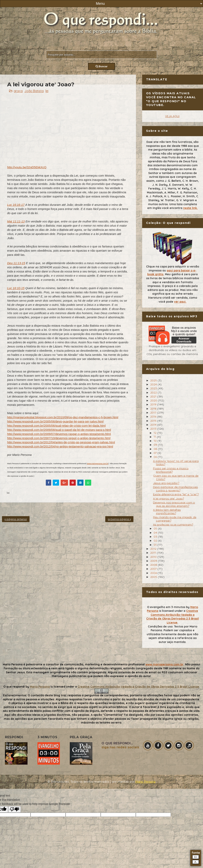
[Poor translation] (14, 809)
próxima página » (119, 519)
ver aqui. (180, 302)
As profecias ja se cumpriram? (173, 524)
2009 (154, 561)
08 (156, 449)
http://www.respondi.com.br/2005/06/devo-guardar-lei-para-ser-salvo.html (55, 421)
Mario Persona (40, 687)
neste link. (190, 208)
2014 (154, 425)
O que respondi (14, 687)
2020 (154, 400)
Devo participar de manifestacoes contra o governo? (175, 489)
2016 (154, 417)
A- (196, 862)
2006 (154, 573)
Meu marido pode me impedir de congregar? (175, 519)
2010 (154, 557)
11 (155, 437)
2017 (154, 413)
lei (47, 91)
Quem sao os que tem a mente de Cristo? (176, 477)
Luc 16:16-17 (16, 205)
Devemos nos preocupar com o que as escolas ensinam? (174, 504)
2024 (154, 384)
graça (18, 91)
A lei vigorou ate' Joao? (169, 498)
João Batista (34, 91)
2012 (154, 549)
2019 (154, 404)
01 (156, 545)
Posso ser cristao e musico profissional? (171, 470)
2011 (154, 553)
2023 (154, 388)
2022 (154, 393)
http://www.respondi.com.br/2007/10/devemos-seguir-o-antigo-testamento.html (59, 438)
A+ (196, 857)
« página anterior (16, 519)
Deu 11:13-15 (16, 263)
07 (156, 453)
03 (156, 537)
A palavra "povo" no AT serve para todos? (176, 463)
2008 (154, 565)
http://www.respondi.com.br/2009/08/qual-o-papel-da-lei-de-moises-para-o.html (59, 430)
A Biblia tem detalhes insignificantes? (167, 511)
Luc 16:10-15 (16, 288)
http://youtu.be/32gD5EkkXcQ (27, 167)
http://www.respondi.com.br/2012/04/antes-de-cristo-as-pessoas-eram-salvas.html (61, 442)
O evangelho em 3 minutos (166, 607)
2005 (154, 577)
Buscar (102, 66)
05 (156, 528)
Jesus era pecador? (166, 483)
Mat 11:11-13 (16, 221)
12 (155, 433)
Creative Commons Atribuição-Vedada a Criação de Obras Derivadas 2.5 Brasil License (173, 617)
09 (156, 445)
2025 (154, 380)
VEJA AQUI (172, 116)
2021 (154, 396)
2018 (154, 409)
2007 (154, 569)
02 (156, 541)
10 (156, 441)
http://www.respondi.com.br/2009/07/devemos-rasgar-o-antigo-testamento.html (59, 434)
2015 (154, 421)
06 (156, 457)
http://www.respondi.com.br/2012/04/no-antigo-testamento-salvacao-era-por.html (60, 446)
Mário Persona (145, 782)
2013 (154, 429)
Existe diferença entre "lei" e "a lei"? (176, 494)
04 (156, 533)
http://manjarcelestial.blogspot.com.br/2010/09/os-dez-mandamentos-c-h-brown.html (63, 417)
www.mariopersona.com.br (98, 464)
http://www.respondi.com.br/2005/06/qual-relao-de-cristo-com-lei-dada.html (56, 426)
